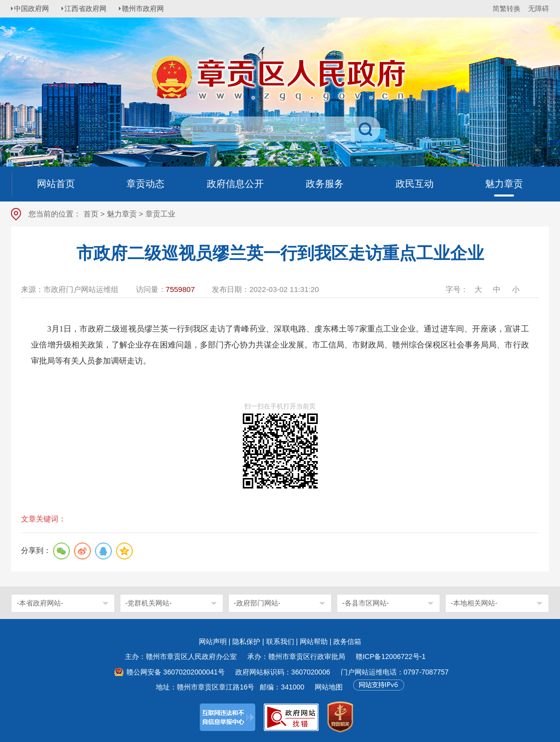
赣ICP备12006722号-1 (391, 656)
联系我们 (280, 641)
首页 (91, 214)
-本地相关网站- (474, 603)
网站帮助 (314, 641)
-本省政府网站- (40, 603)
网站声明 (213, 641)
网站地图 (329, 687)
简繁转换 (507, 8)
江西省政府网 (89, 8)
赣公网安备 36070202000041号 (176, 672)
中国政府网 (33, 8)
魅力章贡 (122, 214)
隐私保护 (246, 641)
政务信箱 (347, 641)
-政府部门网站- (257, 603)
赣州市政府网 (149, 8)
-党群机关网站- (149, 603)
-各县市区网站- (365, 603)
